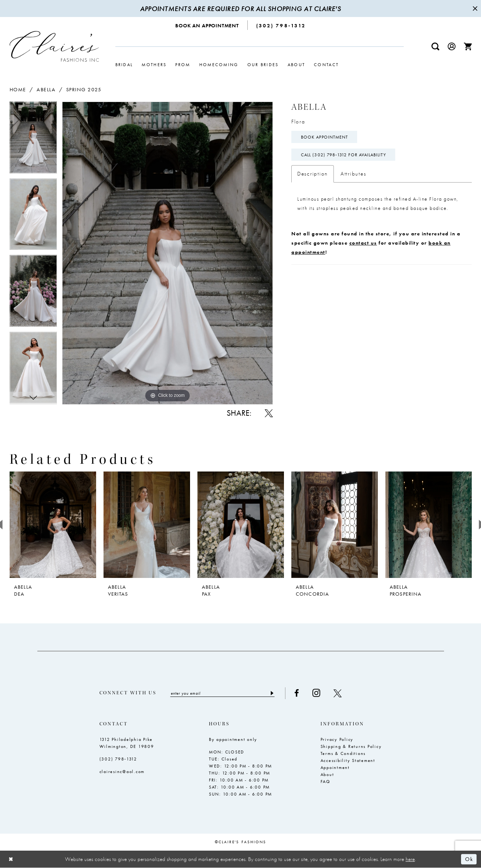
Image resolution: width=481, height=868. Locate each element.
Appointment (335, 767)
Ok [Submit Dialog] (469, 859)
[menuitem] (207, 25)
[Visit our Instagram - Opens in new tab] (316, 693)
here (410, 859)
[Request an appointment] (207, 25)
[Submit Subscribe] (272, 693)
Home (18, 89)
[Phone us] (281, 25)
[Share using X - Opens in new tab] (269, 413)
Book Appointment (324, 137)
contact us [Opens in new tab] (363, 243)
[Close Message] (474, 8)
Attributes (353, 174)
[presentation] (53, 525)
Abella (46, 89)
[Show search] (435, 46)
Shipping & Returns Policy (351, 746)
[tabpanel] (33, 140)
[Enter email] (222, 693)
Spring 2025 (84, 89)
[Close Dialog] (11, 859)
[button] (451, 46)
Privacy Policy (337, 739)
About (327, 775)
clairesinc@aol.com (122, 772)
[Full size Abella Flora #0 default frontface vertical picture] (167, 253)
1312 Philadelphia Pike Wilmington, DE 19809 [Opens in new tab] (127, 743)
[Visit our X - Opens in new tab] (338, 693)
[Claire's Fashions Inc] (54, 46)
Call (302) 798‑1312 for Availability (343, 155)
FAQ (326, 782)
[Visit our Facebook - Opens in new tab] (297, 693)
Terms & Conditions (343, 753)
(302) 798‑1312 (118, 759)
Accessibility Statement (348, 760)
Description (313, 174)
